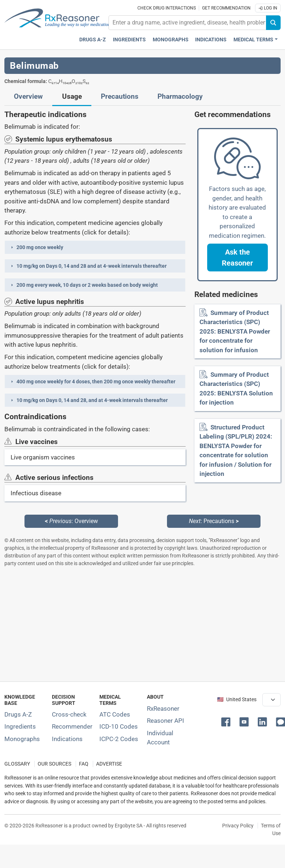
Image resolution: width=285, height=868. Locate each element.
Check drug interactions (167, 8)
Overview (28, 97)
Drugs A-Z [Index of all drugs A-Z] (18, 714)
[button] (95, 247)
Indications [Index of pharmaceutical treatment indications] (67, 739)
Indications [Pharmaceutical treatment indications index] (211, 40)
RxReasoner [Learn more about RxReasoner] (163, 709)
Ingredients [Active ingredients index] (129, 40)
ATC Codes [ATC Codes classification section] (115, 714)
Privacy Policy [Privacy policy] (238, 826)
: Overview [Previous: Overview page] (71, 521)
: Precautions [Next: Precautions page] (214, 521)
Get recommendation (226, 8)
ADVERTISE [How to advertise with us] (109, 764)
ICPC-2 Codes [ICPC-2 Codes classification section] (119, 739)
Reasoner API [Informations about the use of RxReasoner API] (166, 721)
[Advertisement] (140, 624)
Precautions (120, 97)
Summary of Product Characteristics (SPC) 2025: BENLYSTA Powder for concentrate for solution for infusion (235, 331)
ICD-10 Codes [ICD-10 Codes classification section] (119, 726)
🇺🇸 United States (237, 700)
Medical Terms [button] (253, 40)
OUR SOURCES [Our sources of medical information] (54, 764)
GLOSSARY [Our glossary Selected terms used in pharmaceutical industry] (17, 764)
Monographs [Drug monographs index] (171, 40)
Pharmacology (180, 97)
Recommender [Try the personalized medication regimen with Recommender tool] (72, 726)
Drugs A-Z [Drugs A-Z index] (93, 40)
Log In (268, 8)
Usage (72, 97)
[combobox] (187, 23)
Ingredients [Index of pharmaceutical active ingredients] (20, 726)
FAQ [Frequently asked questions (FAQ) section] (84, 764)
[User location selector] (271, 700)
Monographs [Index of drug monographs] (22, 739)
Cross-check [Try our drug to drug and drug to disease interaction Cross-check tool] (69, 714)
